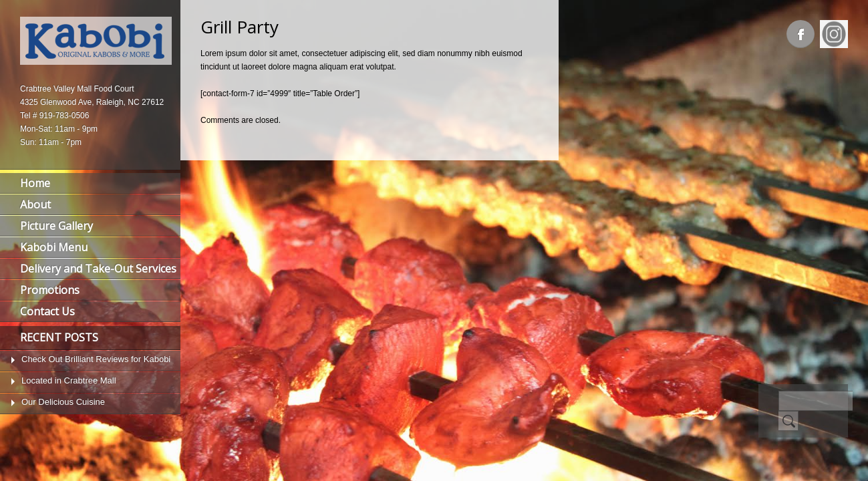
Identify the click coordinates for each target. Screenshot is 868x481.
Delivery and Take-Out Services (98, 269)
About (35, 204)
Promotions (50, 290)
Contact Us (47, 311)
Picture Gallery (56, 226)
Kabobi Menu (54, 247)
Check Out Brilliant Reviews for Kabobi (96, 359)
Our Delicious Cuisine (63, 402)
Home (35, 183)
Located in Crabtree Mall (69, 380)
